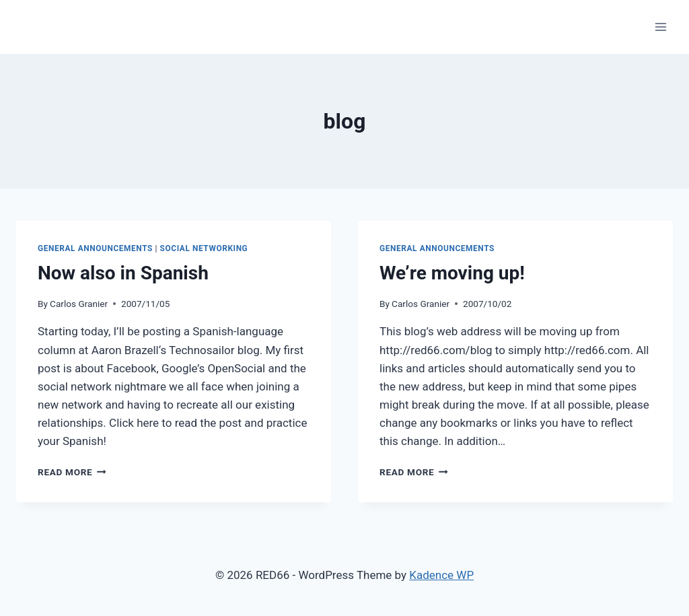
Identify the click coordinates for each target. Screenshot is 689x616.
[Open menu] (660, 27)
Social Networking (204, 248)
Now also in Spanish (123, 273)
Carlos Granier (79, 304)
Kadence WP (441, 575)
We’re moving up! (452, 273)
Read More (72, 472)
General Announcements (95, 248)
